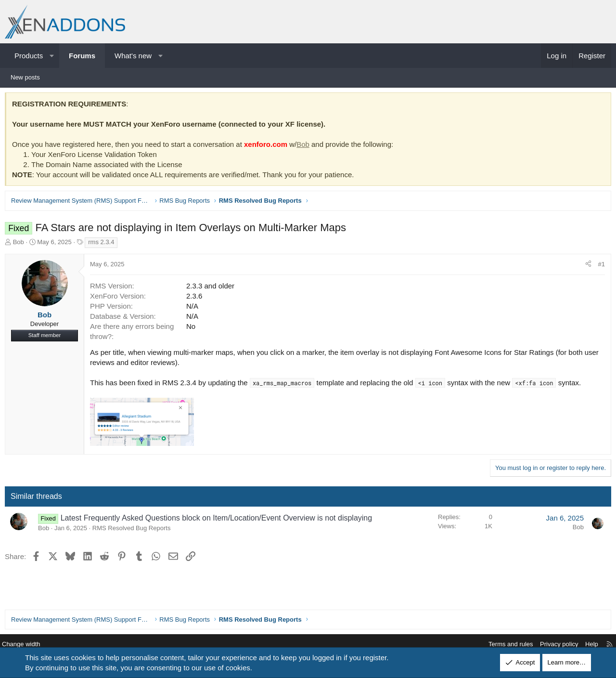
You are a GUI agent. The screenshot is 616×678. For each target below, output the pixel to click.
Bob (305, 147)
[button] (52, 56)
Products (29, 56)
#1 (599, 267)
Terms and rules (503, 645)
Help (584, 645)
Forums (82, 56)
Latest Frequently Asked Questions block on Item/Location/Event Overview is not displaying (219, 520)
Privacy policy (552, 645)
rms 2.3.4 (103, 244)
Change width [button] (28, 645)
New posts (25, 77)
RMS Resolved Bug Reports (134, 530)
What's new (133, 56)
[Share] (586, 267)
